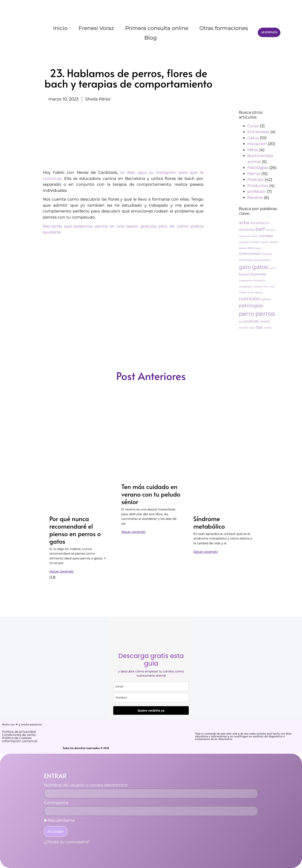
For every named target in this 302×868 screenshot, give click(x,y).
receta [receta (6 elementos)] (265, 321)
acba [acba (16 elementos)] (244, 222)
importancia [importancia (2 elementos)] (246, 281)
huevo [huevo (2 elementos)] (272, 268)
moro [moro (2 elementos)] (250, 293)
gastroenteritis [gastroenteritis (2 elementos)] (262, 260)
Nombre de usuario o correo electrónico (86, 785)
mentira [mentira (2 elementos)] (257, 287)
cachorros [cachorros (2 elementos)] (244, 236)
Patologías (258, 168)
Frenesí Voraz (96, 28)
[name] (151, 697)
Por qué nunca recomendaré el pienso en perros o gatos (75, 530)
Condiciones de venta (19, 735)
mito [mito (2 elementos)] (272, 287)
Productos (258, 186)
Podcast (255, 180)
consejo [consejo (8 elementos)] (266, 236)
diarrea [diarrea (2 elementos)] (243, 248)
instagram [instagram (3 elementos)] (245, 287)
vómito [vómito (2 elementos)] (268, 328)
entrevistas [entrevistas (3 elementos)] (246, 260)
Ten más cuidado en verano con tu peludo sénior (151, 494)
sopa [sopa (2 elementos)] (252, 328)
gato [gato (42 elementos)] (245, 267)
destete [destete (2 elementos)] (274, 242)
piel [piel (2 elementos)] (241, 322)
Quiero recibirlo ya (151, 710)
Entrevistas (258, 132)
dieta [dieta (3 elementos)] (251, 248)
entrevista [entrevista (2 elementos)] (266, 254)
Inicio (60, 28)
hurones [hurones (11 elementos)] (258, 274)
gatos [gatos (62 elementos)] (260, 267)
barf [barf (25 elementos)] (260, 229)
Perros (254, 174)
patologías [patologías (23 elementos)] (251, 306)
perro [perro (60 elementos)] (247, 314)
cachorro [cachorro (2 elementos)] (271, 230)
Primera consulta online (157, 28)
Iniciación (257, 144)
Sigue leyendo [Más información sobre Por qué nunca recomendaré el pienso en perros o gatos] (61, 571)
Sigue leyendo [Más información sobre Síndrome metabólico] (206, 552)
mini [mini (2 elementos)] (266, 287)
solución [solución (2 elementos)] (244, 328)
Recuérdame (59, 820)
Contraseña (56, 803)
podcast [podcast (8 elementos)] (251, 321)
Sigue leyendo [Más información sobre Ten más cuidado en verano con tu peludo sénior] (133, 532)
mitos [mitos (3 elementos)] (243, 292)
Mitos (253, 150)
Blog (150, 38)
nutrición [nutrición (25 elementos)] (249, 299)
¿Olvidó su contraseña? (67, 842)
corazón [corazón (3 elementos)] (255, 242)
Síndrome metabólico (209, 522)
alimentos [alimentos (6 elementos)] (247, 230)
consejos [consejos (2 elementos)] (244, 242)
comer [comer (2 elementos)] (255, 236)
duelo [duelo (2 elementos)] (258, 248)
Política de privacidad (19, 732)
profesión (257, 191)
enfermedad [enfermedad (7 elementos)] (249, 254)
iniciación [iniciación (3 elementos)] (260, 280)
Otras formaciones (224, 28)
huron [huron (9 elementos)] (244, 274)
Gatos (253, 138)
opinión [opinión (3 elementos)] (266, 299)
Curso (253, 126)
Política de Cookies (17, 738)
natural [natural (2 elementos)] (258, 293)
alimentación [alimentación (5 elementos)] (260, 223)
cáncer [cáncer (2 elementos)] (265, 242)
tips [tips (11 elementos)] (259, 327)
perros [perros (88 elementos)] (265, 314)
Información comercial (20, 741)
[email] (151, 686)
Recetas (255, 198)
